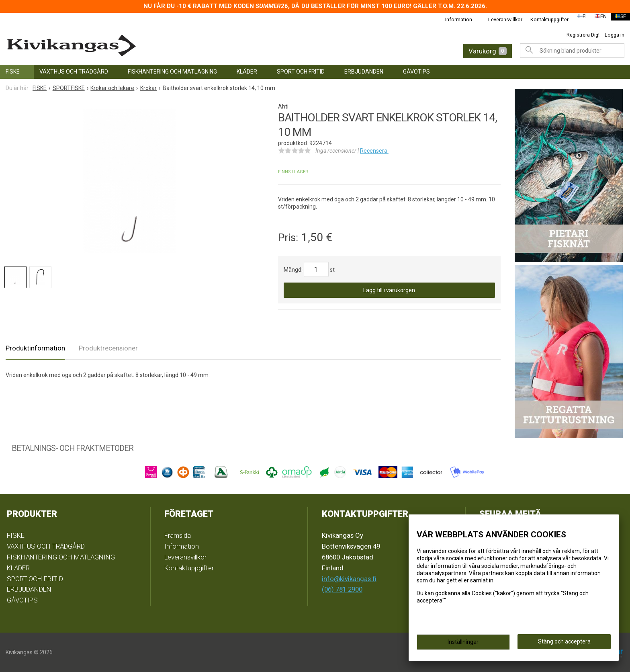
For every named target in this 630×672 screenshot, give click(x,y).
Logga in (615, 35)
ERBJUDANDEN (364, 72)
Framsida (178, 535)
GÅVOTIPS (416, 72)
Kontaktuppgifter (544, 19)
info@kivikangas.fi (349, 579)
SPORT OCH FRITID (301, 72)
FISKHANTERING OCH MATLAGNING (172, 72)
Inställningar (463, 645)
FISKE (13, 72)
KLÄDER (247, 72)
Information (453, 19)
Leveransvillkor (500, 19)
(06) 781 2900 (342, 589)
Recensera (374, 151)
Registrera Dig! (583, 35)
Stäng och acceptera (564, 644)
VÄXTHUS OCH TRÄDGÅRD (74, 72)
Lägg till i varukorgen (389, 290)
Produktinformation (35, 348)
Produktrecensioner (108, 348)
